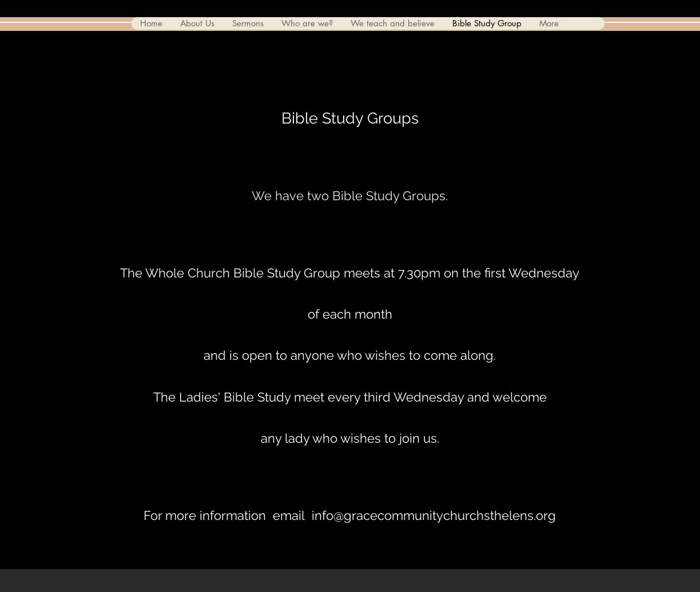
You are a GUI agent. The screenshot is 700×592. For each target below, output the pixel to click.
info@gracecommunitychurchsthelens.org (434, 515)
